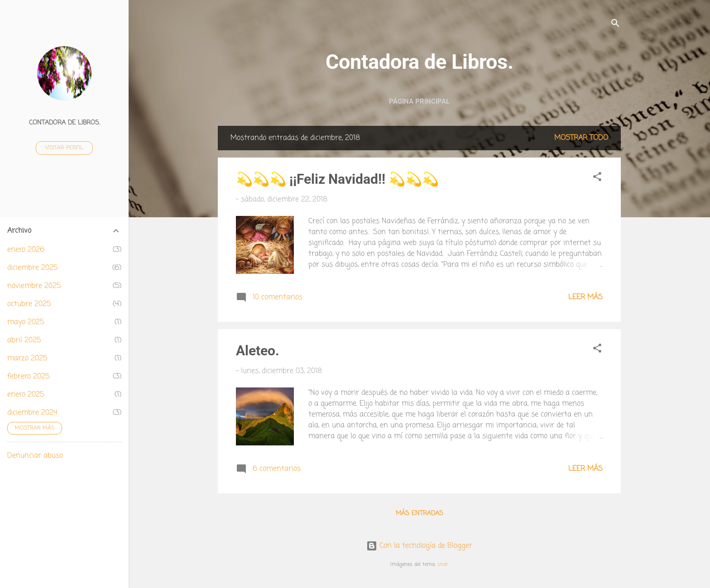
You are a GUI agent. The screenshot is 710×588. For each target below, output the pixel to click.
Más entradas (420, 514)
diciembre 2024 (32, 413)
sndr (443, 564)
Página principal (419, 101)
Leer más (585, 297)
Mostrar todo (581, 138)
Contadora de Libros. (420, 62)
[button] (597, 178)
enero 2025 (26, 395)
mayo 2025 (26, 322)
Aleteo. (258, 351)
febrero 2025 (28, 377)
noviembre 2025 (34, 286)
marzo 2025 (27, 359)
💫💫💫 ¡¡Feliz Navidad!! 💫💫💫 (337, 179)
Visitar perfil (64, 148)
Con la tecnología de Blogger (419, 546)
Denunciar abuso (35, 456)
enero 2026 (26, 250)
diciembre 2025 (32, 268)
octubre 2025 (29, 304)
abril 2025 (24, 340)
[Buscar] (615, 25)
